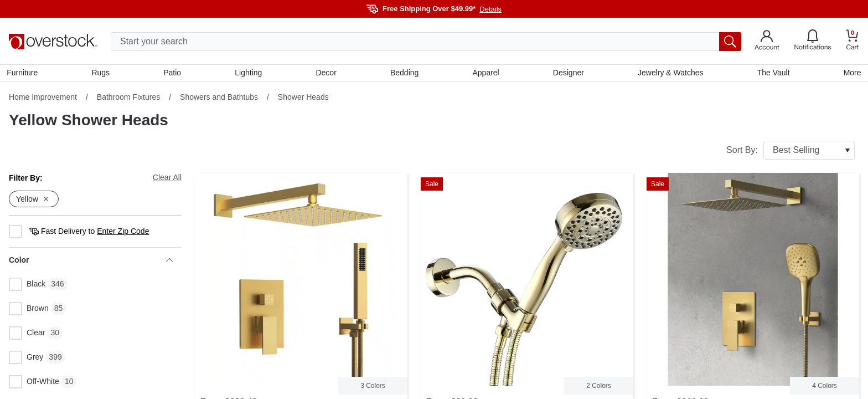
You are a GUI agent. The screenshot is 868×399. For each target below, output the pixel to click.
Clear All (167, 180)
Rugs (102, 74)
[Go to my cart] (852, 41)
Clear (27, 335)
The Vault (772, 74)
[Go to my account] (767, 42)
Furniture (24, 74)
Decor (326, 74)
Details (490, 9)
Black (27, 287)
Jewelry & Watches (670, 74)
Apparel (485, 74)
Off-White (34, 384)
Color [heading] (91, 262)
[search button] (730, 42)
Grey (26, 360)
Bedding (404, 74)
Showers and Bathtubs (219, 99)
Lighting (249, 74)
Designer (567, 74)
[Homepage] (53, 42)
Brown (29, 311)
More (850, 74)
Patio (174, 74)
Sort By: (790, 152)
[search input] (426, 42)
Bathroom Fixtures (128, 99)
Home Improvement (43, 99)
